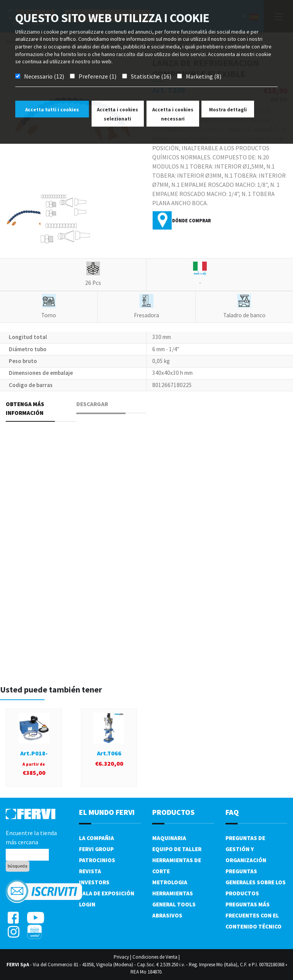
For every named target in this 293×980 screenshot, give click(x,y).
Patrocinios (97, 860)
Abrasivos (167, 915)
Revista (90, 871)
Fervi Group (96, 849)
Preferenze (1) (97, 76)
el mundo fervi (107, 812)
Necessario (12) (44, 76)
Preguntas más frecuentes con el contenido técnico (254, 915)
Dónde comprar (192, 221)
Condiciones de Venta (155, 957)
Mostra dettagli (228, 110)
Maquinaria (169, 838)
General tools (174, 904)
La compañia (97, 838)
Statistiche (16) (151, 76)
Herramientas (173, 893)
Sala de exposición (107, 893)
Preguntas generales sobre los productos (256, 882)
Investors (94, 882)
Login (87, 904)
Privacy (121, 957)
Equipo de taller (177, 849)
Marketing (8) (204, 76)
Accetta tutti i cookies (52, 110)
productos (173, 812)
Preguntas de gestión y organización (246, 849)
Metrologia (170, 882)
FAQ (232, 812)
